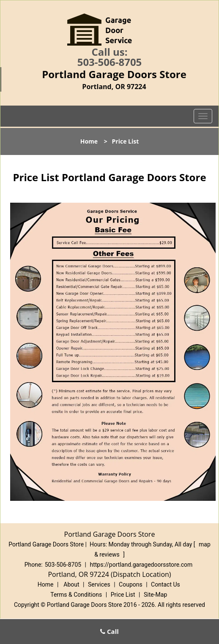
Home (89, 141)
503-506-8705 (110, 62)
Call (109, 631)
